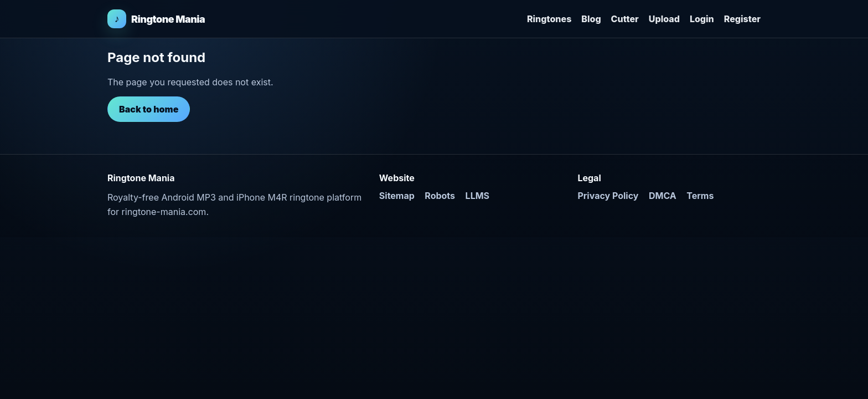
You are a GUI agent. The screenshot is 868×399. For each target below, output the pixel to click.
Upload (664, 19)
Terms (700, 196)
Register (742, 19)
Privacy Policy (608, 196)
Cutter (625, 19)
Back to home (149, 109)
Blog (591, 19)
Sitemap (397, 196)
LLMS (477, 196)
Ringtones (549, 19)
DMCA (663, 196)
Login (702, 19)
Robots (440, 196)
